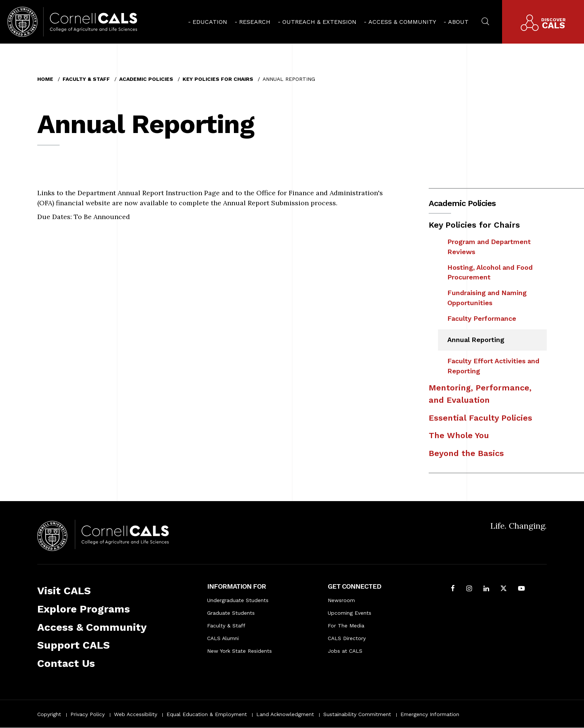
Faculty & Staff (86, 79)
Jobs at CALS (345, 651)
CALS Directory (347, 638)
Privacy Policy (88, 714)
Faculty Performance (482, 318)
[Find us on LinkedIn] (486, 589)
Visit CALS (64, 591)
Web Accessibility (136, 714)
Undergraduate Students (238, 600)
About (458, 22)
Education (210, 22)
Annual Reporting (476, 340)
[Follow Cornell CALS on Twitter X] (504, 589)
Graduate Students (231, 613)
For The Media (346, 626)
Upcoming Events (350, 613)
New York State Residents (239, 651)
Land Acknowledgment (285, 714)
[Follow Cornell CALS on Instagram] (469, 589)
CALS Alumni (223, 638)
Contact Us (66, 663)
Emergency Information (430, 714)
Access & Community (402, 22)
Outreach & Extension (319, 22)
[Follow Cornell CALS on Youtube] (521, 589)
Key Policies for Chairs (218, 79)
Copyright (49, 714)
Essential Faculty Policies (480, 418)
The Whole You (459, 435)
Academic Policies (146, 79)
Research (255, 22)
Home (45, 79)
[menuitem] (208, 22)
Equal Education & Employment (207, 714)
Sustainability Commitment (357, 714)
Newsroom (341, 600)
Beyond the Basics (466, 453)
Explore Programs (84, 609)
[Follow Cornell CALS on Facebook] (453, 589)
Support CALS (74, 645)
